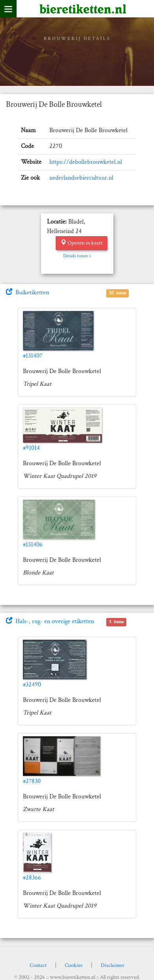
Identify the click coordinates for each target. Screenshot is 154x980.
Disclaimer (113, 965)
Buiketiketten (27, 293)
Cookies (74, 965)
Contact (38, 965)
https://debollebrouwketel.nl (86, 162)
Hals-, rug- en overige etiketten (50, 621)
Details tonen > (77, 256)
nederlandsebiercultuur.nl (81, 178)
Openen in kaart (82, 243)
